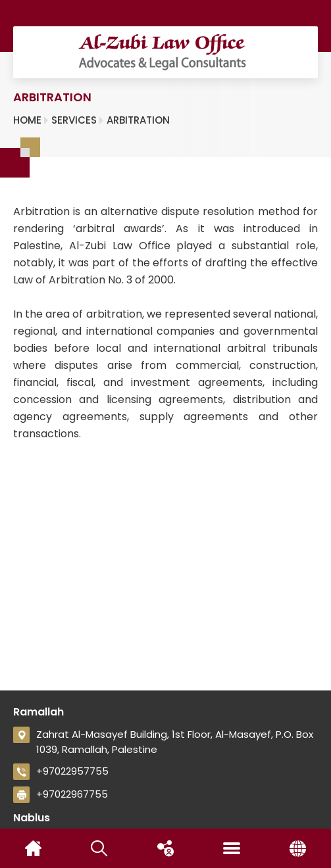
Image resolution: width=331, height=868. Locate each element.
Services (74, 120)
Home (27, 120)
